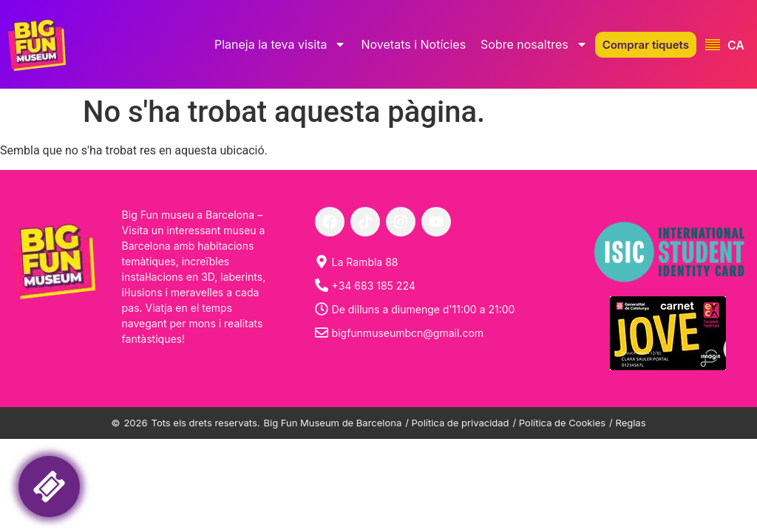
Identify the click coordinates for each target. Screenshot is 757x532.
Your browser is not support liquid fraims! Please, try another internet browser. (144, 478)
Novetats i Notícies (413, 44)
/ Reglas (627, 423)
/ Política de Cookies (560, 423)
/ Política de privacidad (457, 423)
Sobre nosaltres (534, 44)
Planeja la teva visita (281, 44)
